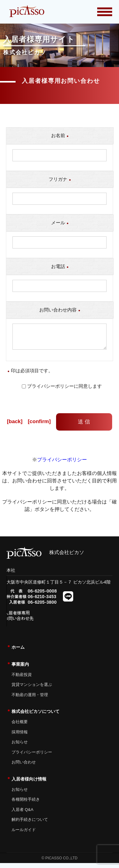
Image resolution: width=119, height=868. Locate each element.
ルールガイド (24, 835)
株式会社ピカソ (45, 557)
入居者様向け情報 (29, 784)
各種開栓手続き (26, 804)
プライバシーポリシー (62, 465)
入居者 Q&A (22, 814)
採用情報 (20, 737)
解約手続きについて (30, 824)
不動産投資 (22, 680)
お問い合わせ (24, 767)
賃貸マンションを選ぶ (32, 689)
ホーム (18, 652)
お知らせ (20, 747)
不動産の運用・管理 (30, 700)
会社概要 (20, 727)
